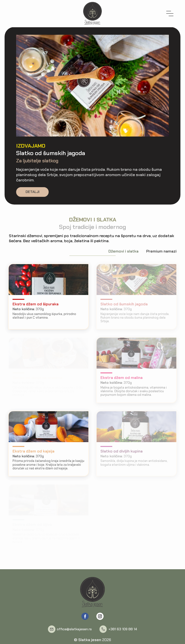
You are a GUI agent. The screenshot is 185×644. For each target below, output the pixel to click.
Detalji (33, 192)
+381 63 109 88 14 (123, 629)
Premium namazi (161, 251)
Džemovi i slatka (123, 251)
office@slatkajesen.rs (74, 629)
